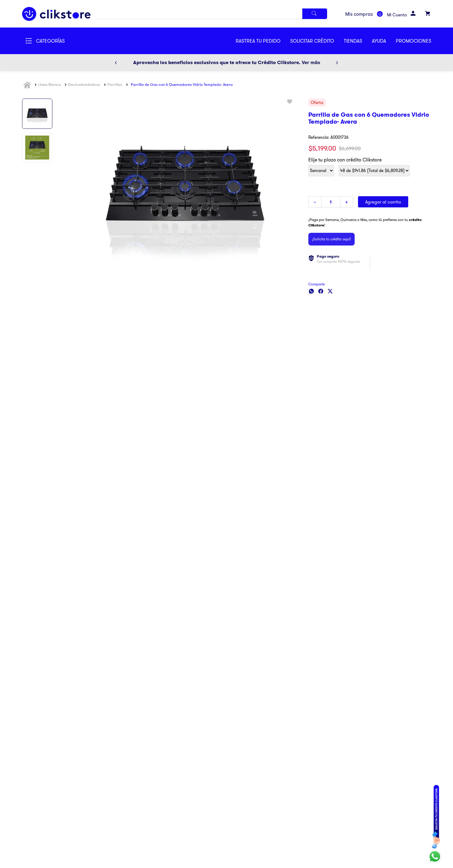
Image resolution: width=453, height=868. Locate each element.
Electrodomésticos (84, 84)
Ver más (311, 62)
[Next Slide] (337, 63)
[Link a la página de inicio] (28, 85)
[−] (315, 202)
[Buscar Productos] (315, 14)
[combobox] (211, 14)
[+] (347, 202)
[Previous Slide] (116, 63)
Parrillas (115, 84)
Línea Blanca (49, 84)
